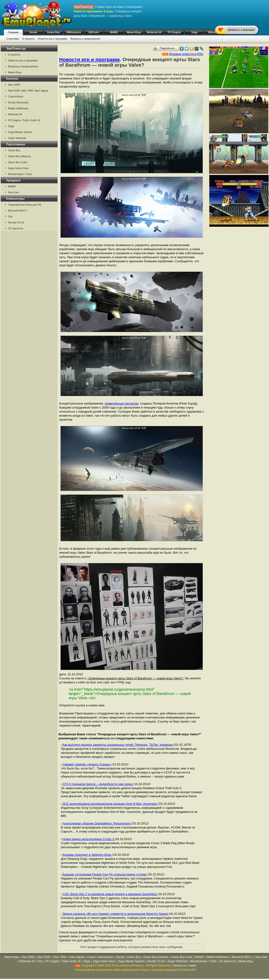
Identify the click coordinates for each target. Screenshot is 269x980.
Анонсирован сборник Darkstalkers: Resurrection (97, 823)
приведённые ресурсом (121, 403)
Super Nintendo (17, 138)
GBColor (94, 32)
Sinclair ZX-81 (16, 222)
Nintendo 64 (154, 32)
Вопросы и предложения (85, 39)
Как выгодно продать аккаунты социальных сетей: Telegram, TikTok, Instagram (118, 745)
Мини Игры (134, 32)
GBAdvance (74, 32)
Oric (10, 216)
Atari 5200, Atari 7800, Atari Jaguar (28, 91)
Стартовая (13, 39)
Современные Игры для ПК (25, 205)
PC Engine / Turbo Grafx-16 (24, 120)
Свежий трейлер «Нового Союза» (87, 764)
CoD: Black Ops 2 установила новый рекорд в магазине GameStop (110, 894)
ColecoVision (16, 97)
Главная (13, 32)
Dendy (33, 32)
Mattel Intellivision (18, 108)
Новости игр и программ (53, 39)
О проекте (28, 39)
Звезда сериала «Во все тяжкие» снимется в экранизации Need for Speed (116, 914)
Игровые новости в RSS (186, 54)
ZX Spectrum (16, 228)
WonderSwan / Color (20, 174)
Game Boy (54, 32)
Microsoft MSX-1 (18, 211)
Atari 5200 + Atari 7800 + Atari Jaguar (61, 957)
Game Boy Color (18, 162)
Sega (194, 32)
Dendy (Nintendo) (18, 102)
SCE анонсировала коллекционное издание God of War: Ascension (110, 804)
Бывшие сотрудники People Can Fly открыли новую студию (105, 874)
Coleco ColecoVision (100, 957)
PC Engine (174, 32)
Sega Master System (20, 132)
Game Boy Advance (20, 156)
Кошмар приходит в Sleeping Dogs (87, 855)
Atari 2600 (14, 85)
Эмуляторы (12, 957)
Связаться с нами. (184, 966)
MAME (114, 32)
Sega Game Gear (18, 168)
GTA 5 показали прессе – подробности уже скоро (98, 784)
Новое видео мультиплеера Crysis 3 (89, 839)
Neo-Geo (13, 192)
